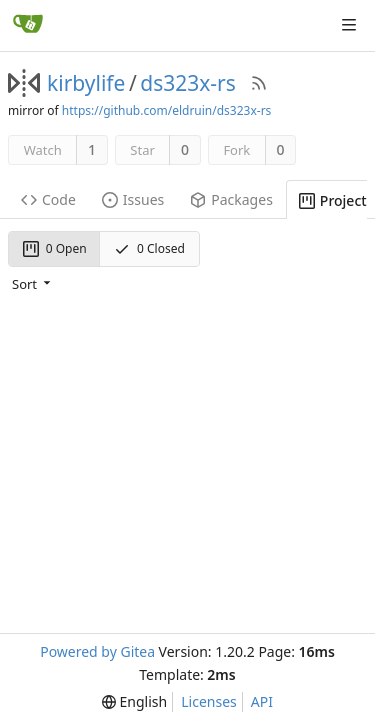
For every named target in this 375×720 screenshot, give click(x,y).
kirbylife (86, 83)
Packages (231, 199)
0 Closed (149, 248)
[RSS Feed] (259, 83)
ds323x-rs (188, 83)
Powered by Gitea (97, 651)
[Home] (28, 25)
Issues (133, 199)
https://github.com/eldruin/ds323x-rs (167, 110)
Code (48, 199)
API (262, 701)
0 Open (55, 248)
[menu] (33, 283)
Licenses (209, 701)
